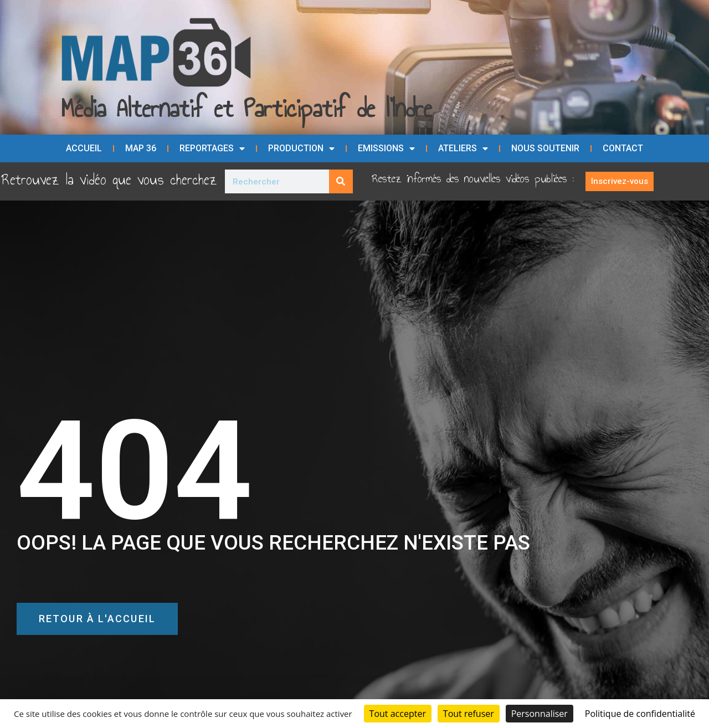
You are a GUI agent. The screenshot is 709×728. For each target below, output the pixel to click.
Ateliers (463, 148)
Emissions (386, 148)
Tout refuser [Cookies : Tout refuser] (469, 714)
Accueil (84, 148)
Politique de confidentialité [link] (640, 714)
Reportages (212, 148)
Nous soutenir (545, 148)
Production (301, 148)
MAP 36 (141, 148)
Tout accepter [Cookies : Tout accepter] (398, 714)
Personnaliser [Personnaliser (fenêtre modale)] (540, 714)
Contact (623, 148)
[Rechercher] (341, 181)
